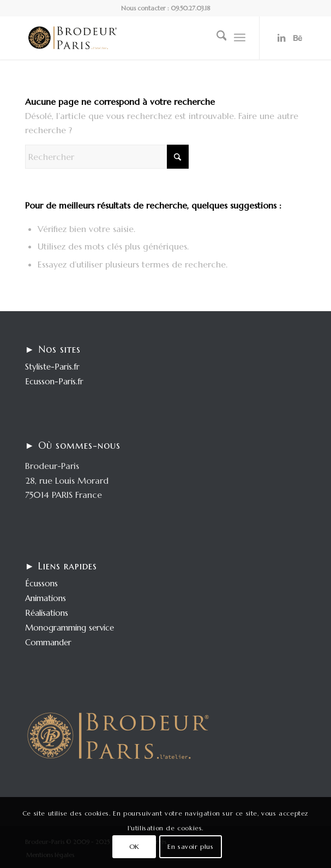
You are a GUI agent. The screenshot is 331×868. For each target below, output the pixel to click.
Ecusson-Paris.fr (54, 381)
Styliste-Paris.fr (52, 367)
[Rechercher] (216, 38)
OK (134, 846)
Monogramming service (70, 628)
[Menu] (240, 38)
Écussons (41, 583)
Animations (46, 598)
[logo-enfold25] (138, 38)
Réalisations (47, 613)
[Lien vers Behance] (298, 38)
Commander (48, 642)
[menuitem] (216, 38)
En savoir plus (190, 846)
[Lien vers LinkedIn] (281, 38)
